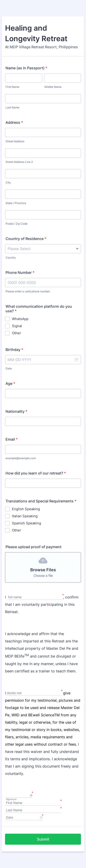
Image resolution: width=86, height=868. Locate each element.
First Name (12, 87)
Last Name (12, 107)
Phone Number (20, 272)
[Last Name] (33, 810)
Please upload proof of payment (33, 547)
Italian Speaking (25, 516)
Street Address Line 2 (19, 162)
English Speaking (26, 509)
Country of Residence (26, 239)
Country (11, 257)
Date (9, 368)
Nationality (16, 411)
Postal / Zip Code (17, 224)
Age (10, 383)
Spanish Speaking (26, 523)
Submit (43, 839)
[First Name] (33, 803)
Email (12, 439)
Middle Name (53, 87)
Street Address (15, 141)
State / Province (16, 203)
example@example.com (21, 458)
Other (17, 333)
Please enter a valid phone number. (28, 291)
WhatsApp (20, 319)
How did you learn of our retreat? (36, 473)
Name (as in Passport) (26, 68)
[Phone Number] (43, 283)
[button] (76, 360)
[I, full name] (35, 597)
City (8, 182)
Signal (17, 326)
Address (14, 122)
